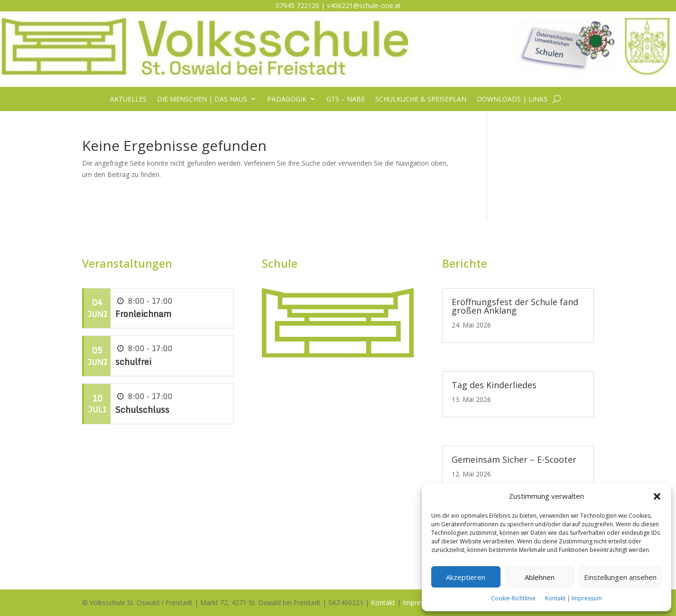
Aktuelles (128, 99)
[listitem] (338, 301)
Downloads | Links (512, 99)
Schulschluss (142, 410)
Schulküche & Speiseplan (421, 99)
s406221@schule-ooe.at (364, 5)
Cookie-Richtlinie (513, 598)
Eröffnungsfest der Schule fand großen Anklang (515, 306)
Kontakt (383, 602)
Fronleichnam (143, 314)
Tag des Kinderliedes (494, 385)
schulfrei (133, 362)
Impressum (420, 602)
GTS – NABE (346, 99)
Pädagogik (287, 99)
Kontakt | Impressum (574, 598)
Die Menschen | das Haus (202, 99)
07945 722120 (297, 5)
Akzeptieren (466, 577)
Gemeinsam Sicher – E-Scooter (514, 459)
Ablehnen (540, 577)
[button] (657, 496)
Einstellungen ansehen (620, 577)
